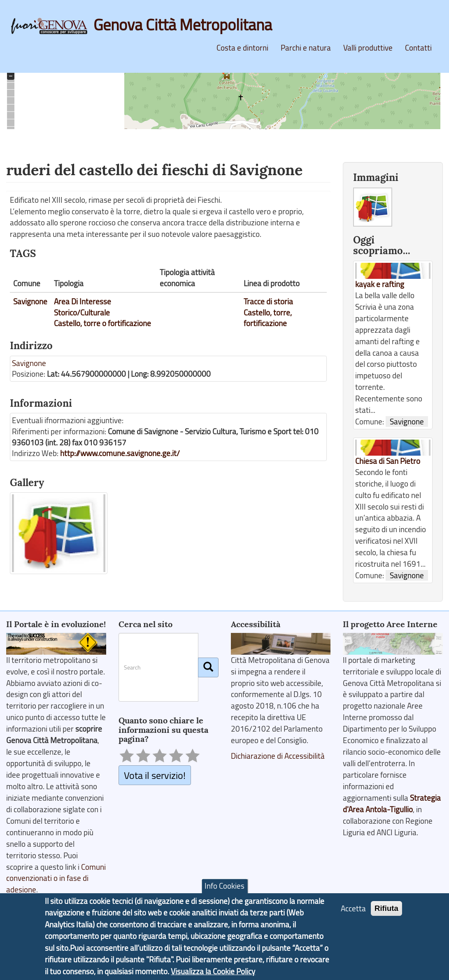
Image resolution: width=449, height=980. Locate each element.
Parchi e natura (306, 48)
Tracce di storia (268, 301)
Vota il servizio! (155, 775)
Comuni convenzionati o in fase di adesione (56, 878)
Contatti (418, 48)
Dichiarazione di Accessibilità (278, 756)
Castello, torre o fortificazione (102, 323)
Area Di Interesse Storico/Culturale (83, 307)
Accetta (353, 909)
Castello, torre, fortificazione (268, 318)
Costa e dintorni (242, 48)
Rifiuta (386, 909)
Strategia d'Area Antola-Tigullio (392, 804)
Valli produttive (368, 48)
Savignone (30, 301)
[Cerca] (208, 667)
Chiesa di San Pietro (388, 461)
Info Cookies (224, 886)
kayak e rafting (380, 284)
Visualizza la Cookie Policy (213, 972)
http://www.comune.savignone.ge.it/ (120, 453)
